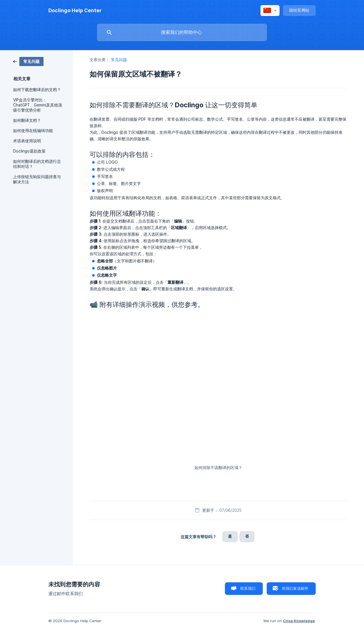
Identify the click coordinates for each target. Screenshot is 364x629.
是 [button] (230, 536)
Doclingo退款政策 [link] (29, 151)
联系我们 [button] (248, 588)
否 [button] (247, 536)
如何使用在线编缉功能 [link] (33, 131)
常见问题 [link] (119, 60)
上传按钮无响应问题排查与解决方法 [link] (37, 179)
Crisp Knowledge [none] (299, 621)
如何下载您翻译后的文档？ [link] (37, 90)
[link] (28, 61)
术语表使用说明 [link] (27, 141)
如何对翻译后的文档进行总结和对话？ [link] (37, 164)
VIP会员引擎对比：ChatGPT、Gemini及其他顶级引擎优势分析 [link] (38, 105)
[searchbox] (182, 32)
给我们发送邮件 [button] (295, 588)
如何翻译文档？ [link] (27, 120)
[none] (75, 11)
